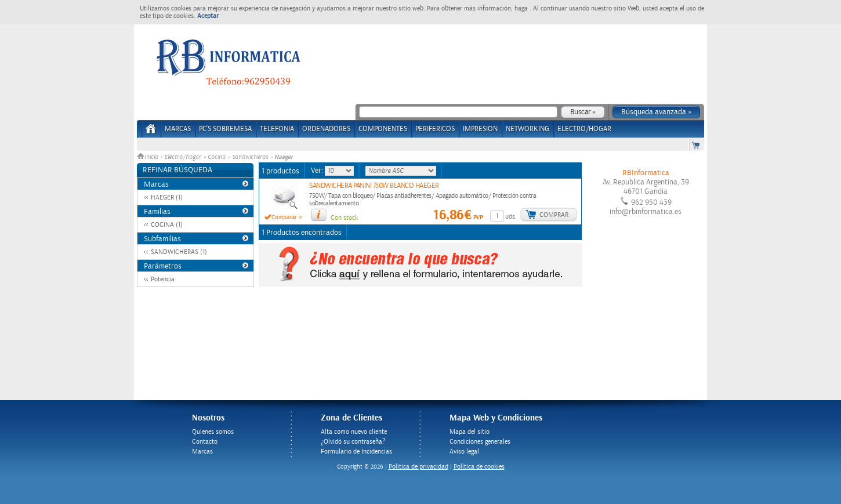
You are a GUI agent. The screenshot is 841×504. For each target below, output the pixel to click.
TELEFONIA (277, 129)
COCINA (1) (167, 225)
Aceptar (208, 16)
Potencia (163, 279)
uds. (511, 217)
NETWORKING (528, 129)
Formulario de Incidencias (356, 452)
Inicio (148, 157)
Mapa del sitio (470, 432)
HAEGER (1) (167, 197)
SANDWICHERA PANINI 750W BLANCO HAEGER (374, 186)
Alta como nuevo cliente (354, 432)
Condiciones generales (480, 442)
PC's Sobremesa (225, 129)
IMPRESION (480, 129)
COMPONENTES (383, 129)
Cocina (217, 157)
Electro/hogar (183, 157)
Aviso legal (464, 452)
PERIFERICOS (435, 129)
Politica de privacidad (418, 467)
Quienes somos (213, 432)
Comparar (284, 217)
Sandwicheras (250, 157)
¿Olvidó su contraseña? (353, 442)
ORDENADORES (326, 129)
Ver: (318, 171)
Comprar (554, 215)
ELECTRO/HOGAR (584, 129)
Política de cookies (479, 467)
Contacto (205, 442)
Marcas (178, 129)
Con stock (344, 218)
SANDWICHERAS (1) (179, 252)
